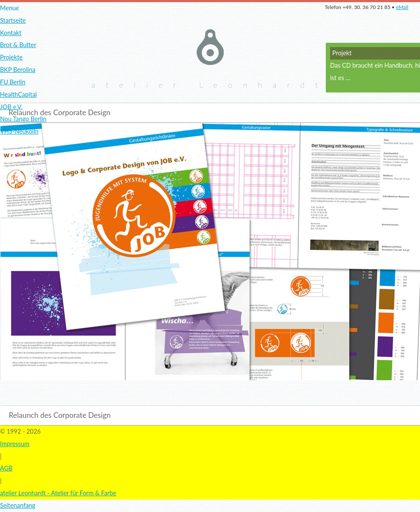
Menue (9, 8)
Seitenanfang (18, 505)
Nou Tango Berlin (23, 119)
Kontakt (11, 33)
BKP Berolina (18, 70)
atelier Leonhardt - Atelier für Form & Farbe (58, 493)
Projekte (11, 57)
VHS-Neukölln (19, 131)
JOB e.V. (11, 107)
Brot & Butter (18, 45)
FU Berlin (13, 82)
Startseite (13, 20)
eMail (402, 7)
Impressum (15, 444)
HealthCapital (18, 94)
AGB (6, 468)
